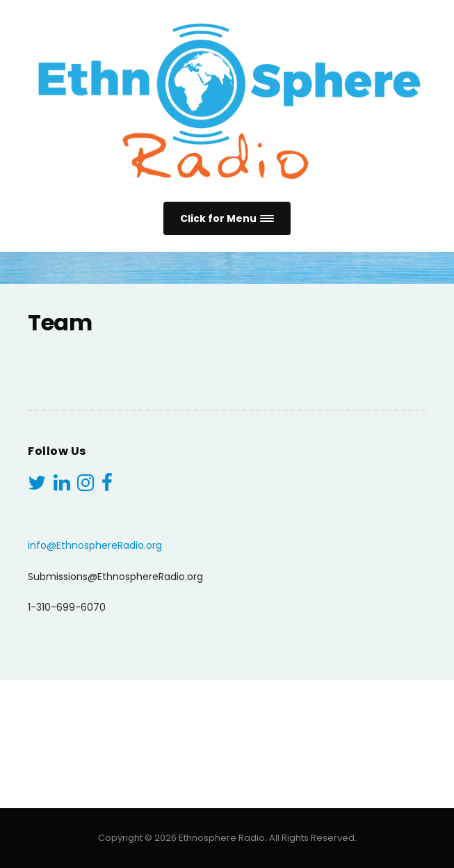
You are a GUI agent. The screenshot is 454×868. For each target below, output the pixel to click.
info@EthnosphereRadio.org (95, 545)
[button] (227, 219)
